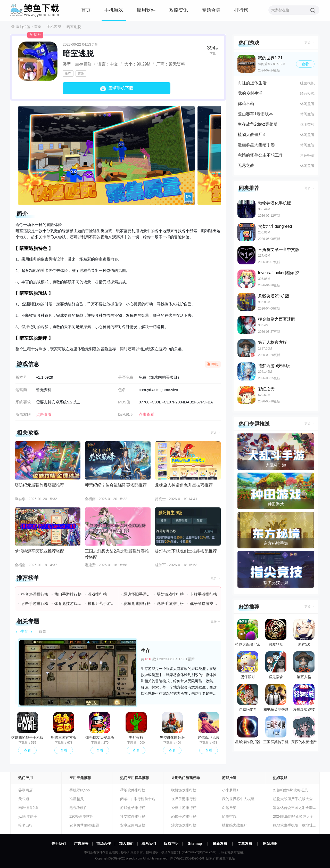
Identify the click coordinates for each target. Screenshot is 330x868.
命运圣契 (229, 808)
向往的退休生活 (252, 83)
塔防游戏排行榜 (170, 594)
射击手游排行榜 (35, 603)
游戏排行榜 (97, 594)
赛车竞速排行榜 (137, 603)
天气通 (24, 799)
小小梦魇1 (230, 790)
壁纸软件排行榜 (133, 790)
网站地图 (270, 843)
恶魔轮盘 (276, 633)
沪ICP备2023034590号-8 (187, 858)
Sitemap (195, 843)
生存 (68, 74)
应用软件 (146, 10)
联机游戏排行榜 (184, 790)
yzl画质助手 (28, 816)
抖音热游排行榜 (35, 594)
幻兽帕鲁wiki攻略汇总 (290, 790)
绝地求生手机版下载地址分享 (296, 825)
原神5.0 (304, 633)
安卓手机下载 (121, 88)
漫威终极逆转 (304, 698)
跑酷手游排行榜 (170, 603)
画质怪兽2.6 (28, 808)
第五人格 (304, 665)
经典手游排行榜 (184, 808)
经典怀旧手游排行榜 (137, 594)
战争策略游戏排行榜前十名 (204, 603)
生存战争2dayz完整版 (258, 124)
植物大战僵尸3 (251, 135)
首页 (86, 10)
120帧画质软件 (81, 816)
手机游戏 (114, 10)
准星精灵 (77, 799)
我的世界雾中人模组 (238, 799)
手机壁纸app (80, 790)
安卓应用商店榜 (133, 825)
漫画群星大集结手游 (256, 145)
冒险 (81, 74)
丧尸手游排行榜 (184, 799)
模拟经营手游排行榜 (101, 603)
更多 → (216, 433)
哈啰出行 (26, 825)
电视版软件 (78, 808)
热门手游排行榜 (68, 594)
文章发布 (245, 843)
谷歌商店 (26, 790)
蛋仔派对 (248, 665)
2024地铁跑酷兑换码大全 (293, 816)
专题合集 (211, 10)
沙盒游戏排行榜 (184, 825)
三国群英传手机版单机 (276, 731)
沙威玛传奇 (248, 698)
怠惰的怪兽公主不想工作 (260, 155)
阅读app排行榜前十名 (138, 799)
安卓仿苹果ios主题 (84, 825)
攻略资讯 (179, 10)
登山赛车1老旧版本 (255, 114)
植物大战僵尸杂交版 (248, 634)
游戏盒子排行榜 (133, 808)
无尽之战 (246, 165)
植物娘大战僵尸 (235, 825)
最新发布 (220, 843)
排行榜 (241, 10)
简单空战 (229, 816)
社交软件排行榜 (133, 816)
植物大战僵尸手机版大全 (293, 799)
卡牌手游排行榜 (204, 594)
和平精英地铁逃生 (276, 699)
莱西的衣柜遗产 (304, 730)
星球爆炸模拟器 (248, 730)
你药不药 (246, 104)
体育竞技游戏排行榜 (68, 603)
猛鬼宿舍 (276, 665)
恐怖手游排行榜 (184, 816)
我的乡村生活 (250, 93)
